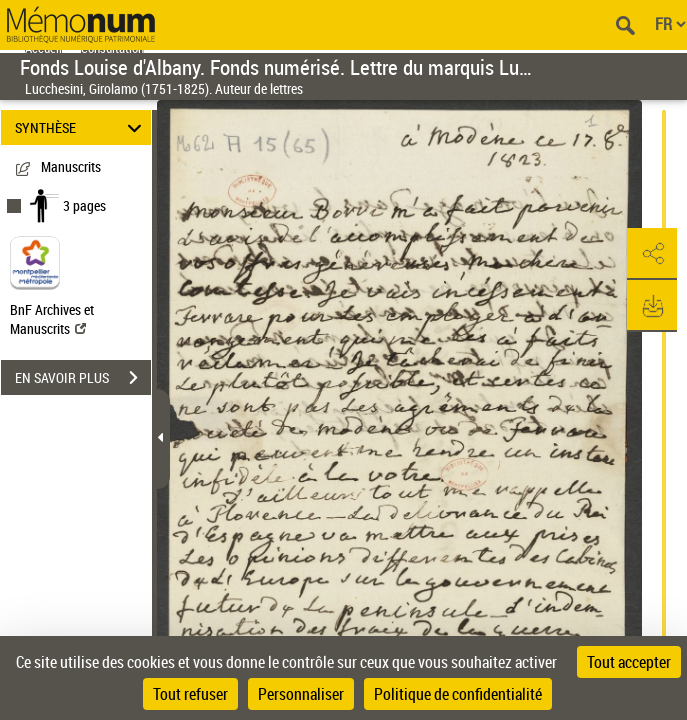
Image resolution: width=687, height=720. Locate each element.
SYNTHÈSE (81, 127)
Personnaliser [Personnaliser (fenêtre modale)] (301, 694)
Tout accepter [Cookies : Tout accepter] (629, 662)
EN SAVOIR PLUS (83, 378)
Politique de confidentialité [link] (458, 694)
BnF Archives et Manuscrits (52, 319)
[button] (652, 254)
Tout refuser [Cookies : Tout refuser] (190, 694)
